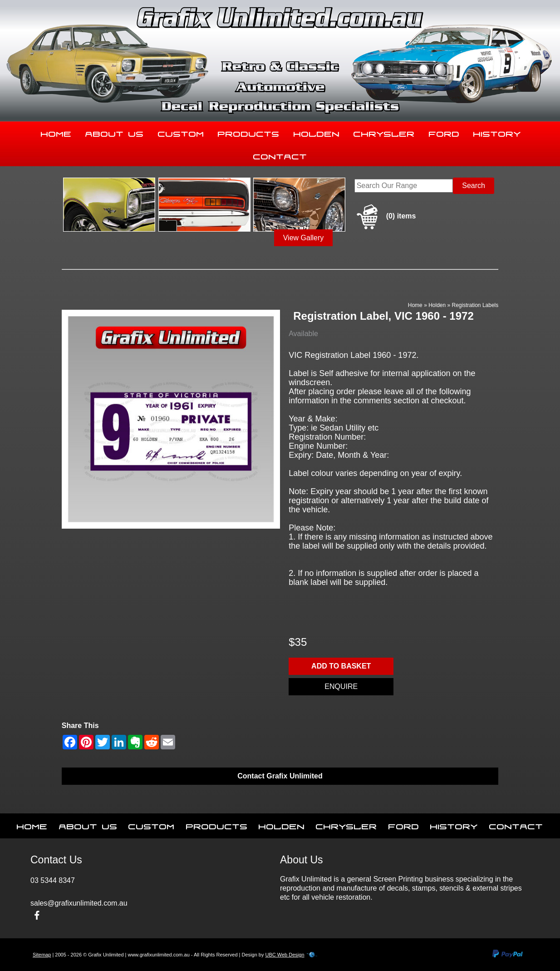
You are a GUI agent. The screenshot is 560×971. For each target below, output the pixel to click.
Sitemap (42, 955)
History (497, 132)
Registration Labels (475, 305)
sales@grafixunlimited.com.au (79, 903)
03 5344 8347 (53, 880)
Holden (317, 132)
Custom (181, 132)
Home (56, 132)
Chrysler (384, 132)
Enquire (341, 686)
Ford (444, 132)
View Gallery (304, 238)
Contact (280, 155)
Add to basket (341, 666)
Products (249, 132)
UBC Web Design (285, 955)
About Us (115, 132)
